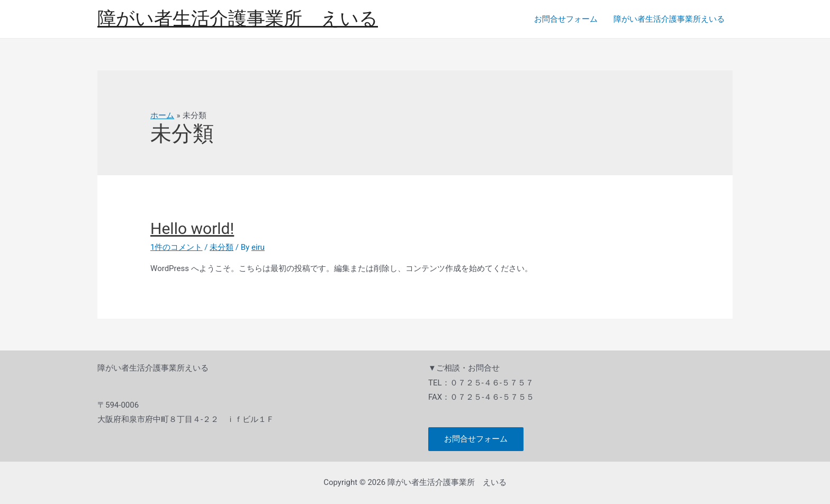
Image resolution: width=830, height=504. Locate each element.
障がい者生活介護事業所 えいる (238, 19)
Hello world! (192, 228)
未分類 (222, 247)
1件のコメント (176, 247)
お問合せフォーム (566, 19)
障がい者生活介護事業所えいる (669, 19)
